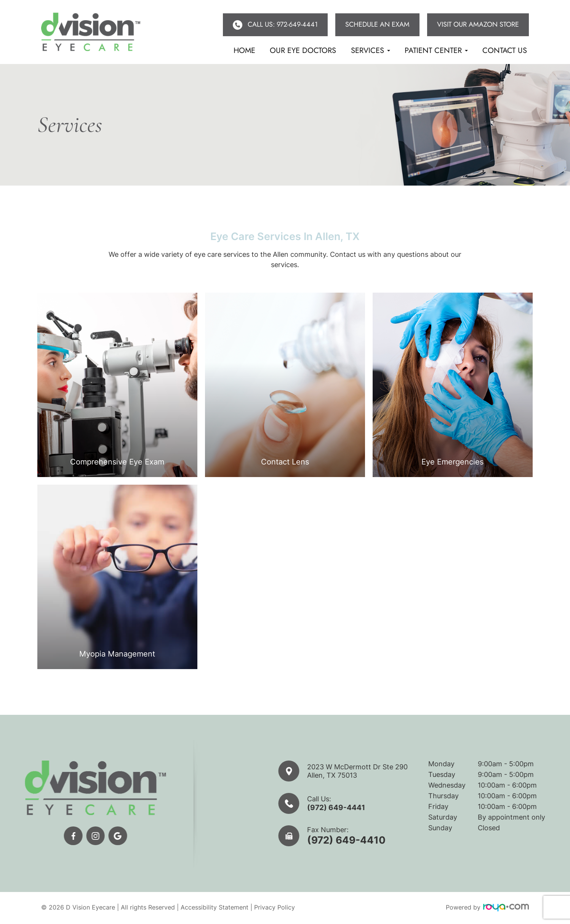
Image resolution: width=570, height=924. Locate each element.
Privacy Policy (275, 908)
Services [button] (371, 50)
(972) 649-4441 (368, 808)
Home (244, 50)
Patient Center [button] (436, 50)
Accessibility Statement (215, 908)
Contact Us (505, 50)
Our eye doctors (303, 50)
